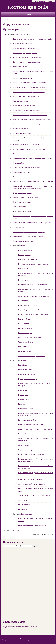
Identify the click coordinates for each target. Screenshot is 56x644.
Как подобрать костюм (21, 101)
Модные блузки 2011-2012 (28, 305)
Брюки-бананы (23, 399)
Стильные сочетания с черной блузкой (32, 337)
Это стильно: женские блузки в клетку (31, 356)
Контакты (51, 1)
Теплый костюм (18, 227)
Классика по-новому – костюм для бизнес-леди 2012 (32, 119)
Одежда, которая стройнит (22, 193)
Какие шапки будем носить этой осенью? (27, 110)
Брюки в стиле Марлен (26, 370)
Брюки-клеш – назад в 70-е (28, 409)
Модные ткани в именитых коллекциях (27, 168)
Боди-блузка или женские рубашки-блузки (33, 285)
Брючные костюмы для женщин (24, 48)
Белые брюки (23, 365)
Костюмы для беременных (22, 133)
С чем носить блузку (25, 333)
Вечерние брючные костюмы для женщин (33, 525)
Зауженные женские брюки (28, 420)
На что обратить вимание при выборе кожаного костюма (33, 181)
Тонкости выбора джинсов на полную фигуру (29, 232)
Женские (19, 34)
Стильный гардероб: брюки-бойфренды (32, 484)
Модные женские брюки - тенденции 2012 (33, 454)
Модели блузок (24, 301)
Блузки (24, 246)
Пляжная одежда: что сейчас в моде (26, 197)
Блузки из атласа (24, 269)
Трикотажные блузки (25, 342)
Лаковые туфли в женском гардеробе (26, 145)
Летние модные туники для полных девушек (34, 296)
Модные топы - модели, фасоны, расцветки (33, 314)
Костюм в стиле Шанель (21, 129)
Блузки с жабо (23, 280)
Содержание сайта (40, 1)
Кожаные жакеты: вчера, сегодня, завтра (27, 124)
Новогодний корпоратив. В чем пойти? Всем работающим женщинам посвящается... (33, 187)
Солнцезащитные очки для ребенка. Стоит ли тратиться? (33, 223)
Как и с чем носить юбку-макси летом (26, 96)
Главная (5, 20)
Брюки (24, 360)
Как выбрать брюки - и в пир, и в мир (31, 425)
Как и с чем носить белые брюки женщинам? (29, 92)
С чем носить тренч (20, 207)
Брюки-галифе (23, 404)
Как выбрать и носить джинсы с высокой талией (30, 87)
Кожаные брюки (24, 434)
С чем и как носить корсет (22, 202)
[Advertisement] (28, 584)
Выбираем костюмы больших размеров (27, 57)
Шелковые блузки (25, 351)
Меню (28, 15)
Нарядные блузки (24, 319)
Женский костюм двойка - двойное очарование (30, 83)
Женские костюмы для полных (24, 78)
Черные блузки (24, 347)
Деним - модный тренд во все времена (27, 62)
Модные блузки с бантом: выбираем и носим (34, 310)
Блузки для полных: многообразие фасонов (33, 264)
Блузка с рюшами (24, 255)
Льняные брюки (24, 445)
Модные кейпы (18, 163)
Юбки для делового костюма (23, 241)
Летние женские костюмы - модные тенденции (29, 149)
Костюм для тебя (28, 7)
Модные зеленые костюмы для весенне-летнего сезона (32, 158)
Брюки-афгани (23, 395)
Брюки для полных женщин (28, 379)
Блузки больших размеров (27, 259)
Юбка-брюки (23, 509)
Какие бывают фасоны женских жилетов (27, 106)
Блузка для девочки (25, 250)
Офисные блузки (24, 324)
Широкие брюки (24, 505)
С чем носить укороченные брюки (30, 480)
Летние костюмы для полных (23, 154)
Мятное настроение (20, 177)
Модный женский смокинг (22, 172)
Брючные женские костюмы (23, 44)
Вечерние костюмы (28, 514)
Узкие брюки (23, 500)
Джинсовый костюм (20, 67)
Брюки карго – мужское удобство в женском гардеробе (32, 39)
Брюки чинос (23, 390)
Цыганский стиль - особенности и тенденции (29, 236)
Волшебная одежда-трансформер (25, 53)
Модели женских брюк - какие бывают (32, 450)
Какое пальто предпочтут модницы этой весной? (30, 115)
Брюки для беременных (27, 374)
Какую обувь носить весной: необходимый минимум (20, 627)
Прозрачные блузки (25, 328)
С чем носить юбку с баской (23, 211)
